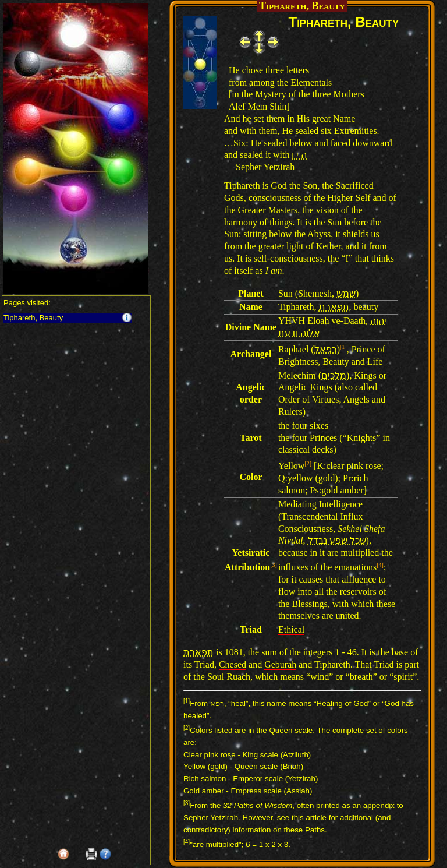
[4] (380, 565)
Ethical (291, 629)
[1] (343, 347)
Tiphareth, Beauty (33, 318)
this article (309, 818)
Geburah (280, 664)
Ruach (238, 677)
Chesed (233, 664)
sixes (319, 426)
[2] (308, 463)
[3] (274, 565)
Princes (323, 438)
